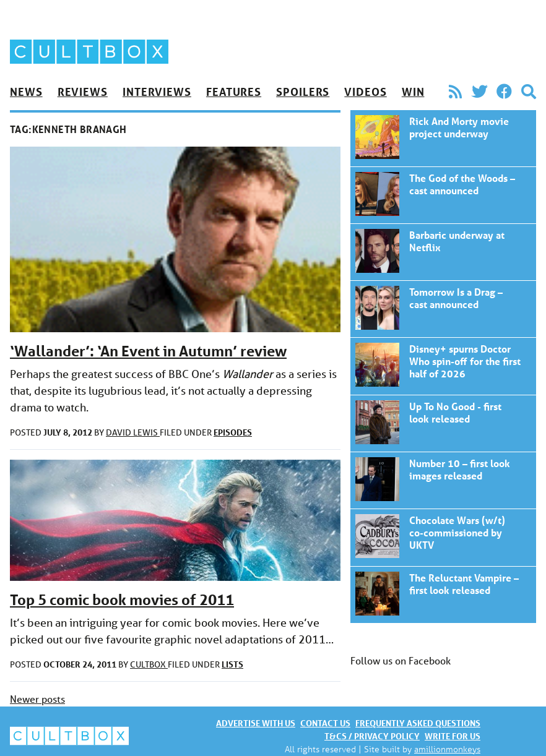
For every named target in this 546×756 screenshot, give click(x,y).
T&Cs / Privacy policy (372, 736)
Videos (365, 92)
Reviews (83, 92)
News (26, 92)
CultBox (149, 664)
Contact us (325, 723)
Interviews (157, 92)
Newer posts (37, 699)
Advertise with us (256, 723)
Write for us (453, 736)
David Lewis (133, 432)
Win (413, 92)
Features (234, 92)
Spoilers (303, 92)
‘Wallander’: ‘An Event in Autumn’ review (148, 351)
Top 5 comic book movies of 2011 (122, 600)
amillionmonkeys (447, 749)
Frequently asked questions (418, 723)
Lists (232, 664)
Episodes (233, 432)
